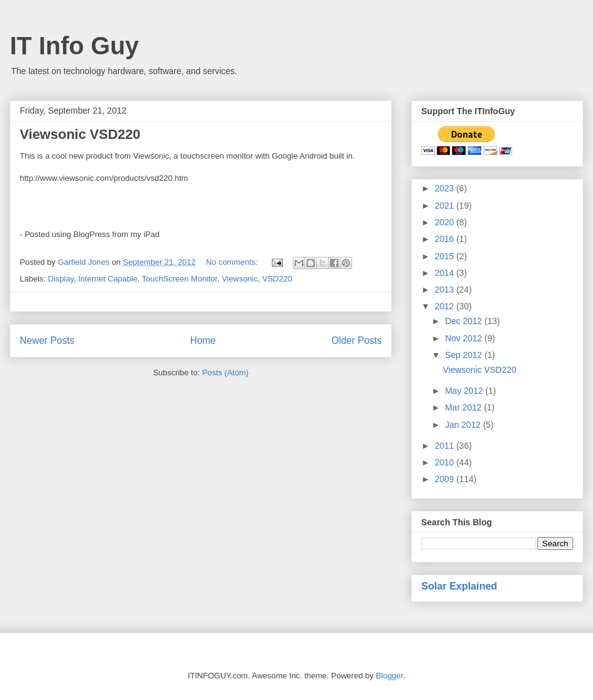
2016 (446, 239)
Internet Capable (107, 279)
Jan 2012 (464, 425)
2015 (446, 256)
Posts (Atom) (225, 373)
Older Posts (357, 340)
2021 (446, 206)
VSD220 (277, 279)
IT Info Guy (74, 46)
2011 (446, 446)
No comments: (233, 262)
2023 (446, 188)
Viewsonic (240, 279)
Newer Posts (47, 340)
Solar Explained (459, 586)
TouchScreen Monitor (180, 279)
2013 (446, 290)
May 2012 (465, 391)
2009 (446, 479)
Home (203, 340)
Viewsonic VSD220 (80, 134)
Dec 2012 (465, 321)
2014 (446, 273)
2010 (446, 462)
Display (61, 279)
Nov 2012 (465, 338)
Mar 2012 (464, 407)
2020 (446, 222)
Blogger (389, 676)
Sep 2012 (465, 355)
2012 (446, 306)
